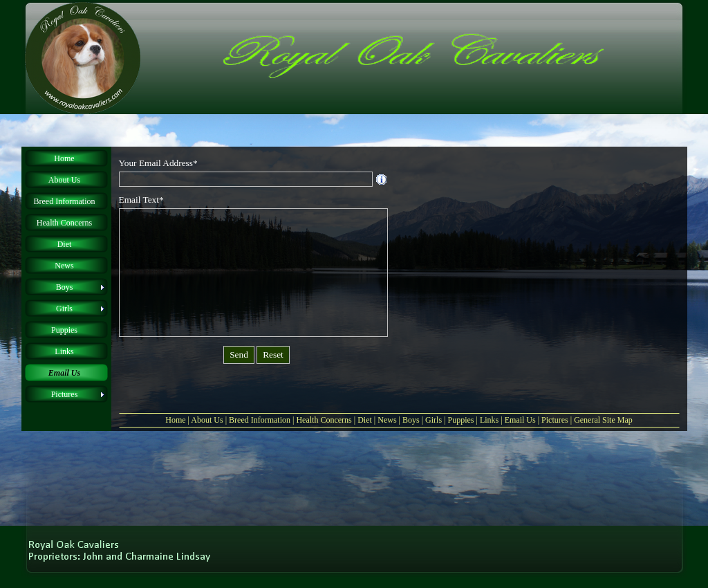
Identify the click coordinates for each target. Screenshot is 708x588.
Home (175, 420)
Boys (411, 420)
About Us (207, 420)
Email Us (520, 420)
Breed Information (260, 420)
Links (489, 420)
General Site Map (603, 420)
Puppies (460, 420)
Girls (434, 420)
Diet (365, 420)
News (387, 420)
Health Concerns (324, 420)
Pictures (555, 420)
